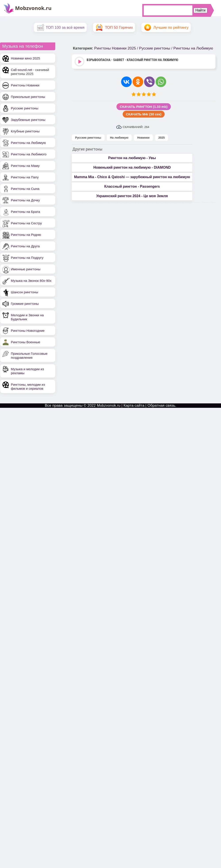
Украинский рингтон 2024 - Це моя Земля (132, 196)
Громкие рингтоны (25, 304)
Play (80, 62)
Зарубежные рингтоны (28, 120)
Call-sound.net (22, 70)
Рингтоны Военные (26, 342)
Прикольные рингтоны (28, 97)
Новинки (143, 138)
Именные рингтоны (26, 269)
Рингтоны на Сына (25, 189)
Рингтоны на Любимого (29, 154)
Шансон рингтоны (24, 292)
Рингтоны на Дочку (25, 200)
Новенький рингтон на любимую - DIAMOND (132, 167)
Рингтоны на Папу (25, 177)
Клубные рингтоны (25, 131)
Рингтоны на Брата (25, 212)
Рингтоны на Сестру (26, 223)
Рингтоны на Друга (25, 246)
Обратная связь (161, 405)
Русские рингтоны (25, 108)
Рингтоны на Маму (25, 166)
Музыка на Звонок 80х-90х (31, 281)
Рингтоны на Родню (26, 235)
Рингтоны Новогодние (28, 331)
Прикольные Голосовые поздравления (29, 356)
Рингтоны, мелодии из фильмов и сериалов (28, 386)
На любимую (119, 138)
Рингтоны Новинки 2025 (115, 48)
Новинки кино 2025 (25, 58)
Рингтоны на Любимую (28, 143)
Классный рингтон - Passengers (132, 186)
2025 (162, 138)
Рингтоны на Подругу (27, 258)
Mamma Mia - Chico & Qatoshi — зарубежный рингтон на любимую (132, 177)
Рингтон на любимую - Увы (132, 158)
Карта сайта (134, 405)
